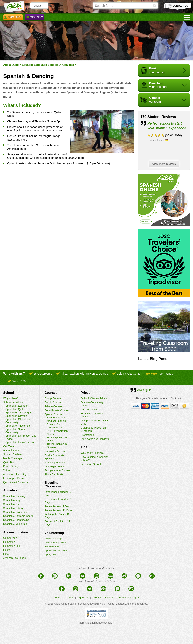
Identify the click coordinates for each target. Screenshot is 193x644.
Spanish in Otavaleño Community (18, 421)
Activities (68, 65)
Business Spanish (57, 418)
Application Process (56, 550)
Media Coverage (13, 458)
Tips (84, 447)
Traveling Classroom (53, 484)
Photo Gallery (11, 466)
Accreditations (11, 450)
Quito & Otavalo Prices (94, 398)
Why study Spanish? (92, 453)
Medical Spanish (56, 421)
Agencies (83, 597)
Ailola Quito (11, 65)
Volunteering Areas (55, 543)
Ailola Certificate (54, 474)
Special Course (53, 414)
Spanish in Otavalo (16, 416)
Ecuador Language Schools (40, 65)
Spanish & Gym (12, 504)
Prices (85, 393)
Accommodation (16, 532)
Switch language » (129, 597)
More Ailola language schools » (96, 623)
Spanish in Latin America (20, 442)
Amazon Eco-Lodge (14, 558)
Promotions (87, 435)
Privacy (97, 597)
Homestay (9, 542)
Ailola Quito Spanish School (70, 604)
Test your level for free (57, 470)
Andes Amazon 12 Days (58, 510)
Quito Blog (9, 462)
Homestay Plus (12, 546)
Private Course (53, 406)
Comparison (10, 538)
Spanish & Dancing (14, 496)
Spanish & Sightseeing (16, 520)
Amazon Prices (89, 409)
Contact (110, 597)
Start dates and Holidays (95, 439)
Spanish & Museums (15, 524)
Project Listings (53, 539)
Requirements (53, 547)
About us (59, 597)
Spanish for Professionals (55, 426)
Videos (7, 470)
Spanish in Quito (15, 409)
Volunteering (54, 533)
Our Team (9, 446)
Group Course (53, 398)
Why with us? (11, 398)
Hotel (6, 554)
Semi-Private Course (57, 410)
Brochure (13, 18)
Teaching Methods (55, 462)
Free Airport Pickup (14, 478)
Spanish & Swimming (15, 512)
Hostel (7, 550)
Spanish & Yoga (12, 500)
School (8, 393)
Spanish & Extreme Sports (18, 516)
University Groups (55, 451)
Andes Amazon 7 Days (58, 506)
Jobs (71, 597)
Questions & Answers (15, 482)
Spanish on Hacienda (18, 426)
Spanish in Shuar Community (15, 431)
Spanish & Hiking (13, 508)
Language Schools (91, 464)
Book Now (35, 18)
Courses (51, 393)
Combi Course (53, 402)
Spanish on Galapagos (18, 412)
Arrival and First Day (15, 474)
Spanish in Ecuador (17, 406)
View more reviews (165, 164)
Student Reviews (13, 454)
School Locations (13, 402)
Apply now (51, 554)
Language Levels (55, 466)
